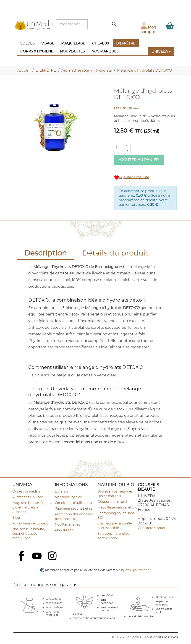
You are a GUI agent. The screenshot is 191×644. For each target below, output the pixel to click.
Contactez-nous (151, 528)
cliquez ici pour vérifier (135, 570)
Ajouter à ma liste (132, 177)
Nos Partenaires (67, 524)
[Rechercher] (72, 24)
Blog (16, 518)
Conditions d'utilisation (73, 503)
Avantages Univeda (28, 497)
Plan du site (64, 530)
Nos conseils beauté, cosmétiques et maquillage (29, 534)
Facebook (22, 561)
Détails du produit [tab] (115, 253)
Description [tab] (46, 253)
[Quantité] (119, 148)
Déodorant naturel (112, 502)
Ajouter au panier (139, 160)
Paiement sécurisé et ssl (74, 508)
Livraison (62, 491)
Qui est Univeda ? (26, 491)
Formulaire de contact (30, 523)
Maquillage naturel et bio (117, 507)
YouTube (37, 556)
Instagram (53, 556)
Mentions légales (68, 497)
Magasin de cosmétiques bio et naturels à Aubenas (32, 507)
